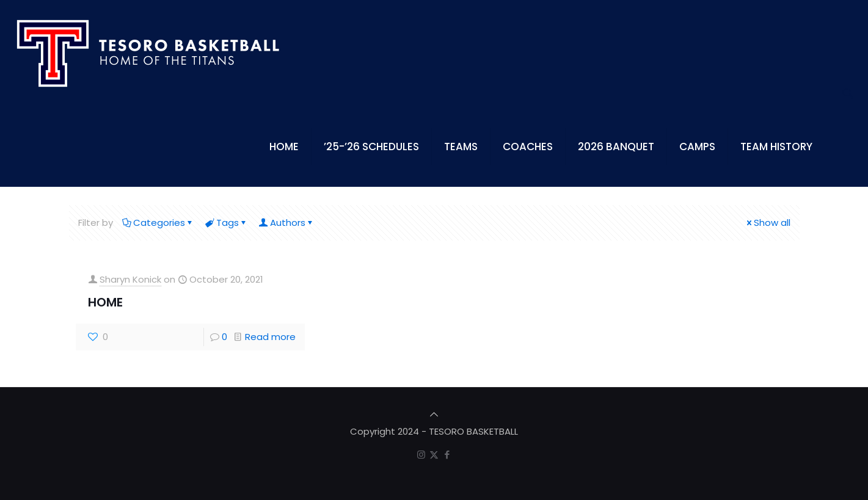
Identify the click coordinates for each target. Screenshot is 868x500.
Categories (158, 223)
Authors (287, 223)
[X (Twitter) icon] (434, 455)
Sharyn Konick (130, 279)
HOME (105, 302)
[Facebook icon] (447, 455)
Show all (768, 223)
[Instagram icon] (421, 455)
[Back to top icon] (434, 414)
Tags (227, 223)
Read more (270, 337)
